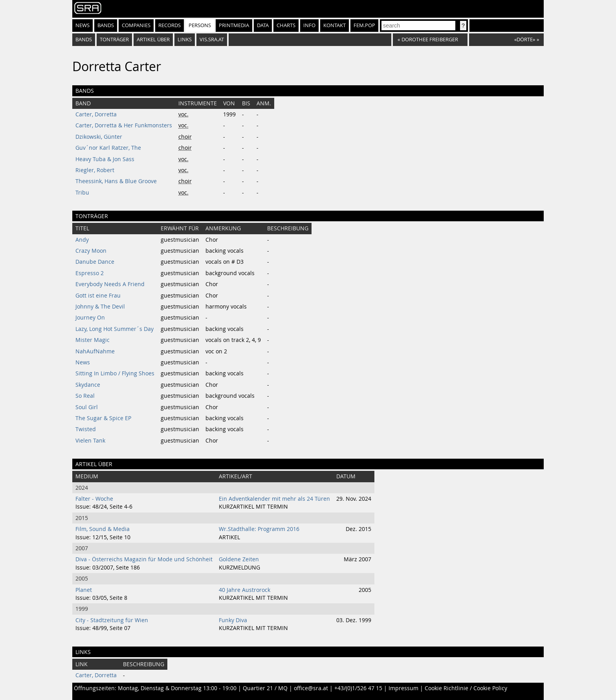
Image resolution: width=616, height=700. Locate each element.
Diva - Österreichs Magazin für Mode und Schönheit (144, 559)
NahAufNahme (95, 351)
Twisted (86, 429)
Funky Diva (233, 620)
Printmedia (234, 25)
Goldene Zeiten (239, 559)
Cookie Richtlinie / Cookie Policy (466, 688)
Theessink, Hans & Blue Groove (116, 181)
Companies (136, 25)
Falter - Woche (94, 499)
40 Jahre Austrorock (245, 590)
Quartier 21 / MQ (265, 688)
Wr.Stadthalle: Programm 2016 (259, 529)
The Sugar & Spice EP (103, 418)
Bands (106, 25)
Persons (200, 25)
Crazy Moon (91, 251)
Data (263, 25)
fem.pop (364, 25)
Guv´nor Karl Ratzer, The (108, 148)
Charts (286, 25)
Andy (82, 240)
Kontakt (335, 25)
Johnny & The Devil (100, 307)
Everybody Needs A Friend (110, 284)
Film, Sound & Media (103, 529)
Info (309, 25)
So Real (85, 396)
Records (170, 25)
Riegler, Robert (95, 170)
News (82, 25)
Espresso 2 (90, 273)
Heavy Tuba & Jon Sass (105, 159)
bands (84, 40)
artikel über (153, 40)
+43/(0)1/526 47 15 (358, 688)
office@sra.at (311, 688)
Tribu (82, 193)
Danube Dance (95, 262)
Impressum (403, 688)
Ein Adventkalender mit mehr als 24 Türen (274, 499)
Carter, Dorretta (96, 114)
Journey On (90, 318)
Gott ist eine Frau (98, 296)
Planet (84, 590)
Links (185, 40)
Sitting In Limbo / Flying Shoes (115, 373)
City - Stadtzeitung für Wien (112, 620)
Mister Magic (93, 340)
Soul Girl (87, 407)
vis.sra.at (212, 40)
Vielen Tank (90, 441)
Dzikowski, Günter (99, 137)
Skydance (88, 385)
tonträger (114, 40)
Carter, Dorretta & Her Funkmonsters (124, 125)
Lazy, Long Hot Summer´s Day (115, 329)
